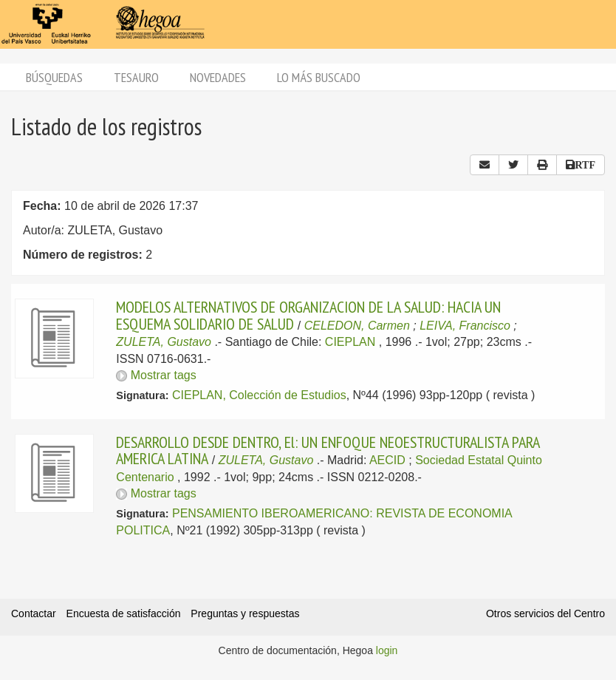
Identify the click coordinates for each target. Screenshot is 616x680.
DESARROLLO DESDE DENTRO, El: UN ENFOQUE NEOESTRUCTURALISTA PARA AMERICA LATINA (328, 450)
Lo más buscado (319, 77)
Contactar (34, 613)
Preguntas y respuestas (245, 613)
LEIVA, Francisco (465, 326)
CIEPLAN (350, 342)
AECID (387, 460)
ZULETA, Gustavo (164, 342)
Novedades (218, 77)
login (387, 650)
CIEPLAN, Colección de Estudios (259, 395)
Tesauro (136, 77)
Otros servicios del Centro (545, 613)
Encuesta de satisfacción (124, 613)
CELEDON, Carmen (357, 326)
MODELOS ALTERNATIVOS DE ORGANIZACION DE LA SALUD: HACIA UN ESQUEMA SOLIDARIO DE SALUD (308, 315)
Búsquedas (54, 77)
